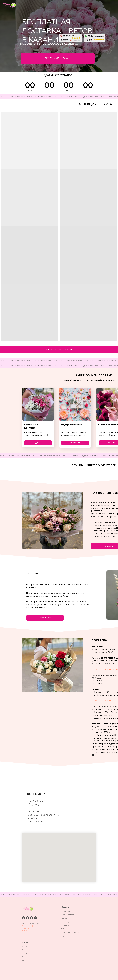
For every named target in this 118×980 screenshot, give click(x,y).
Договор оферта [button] (28, 928)
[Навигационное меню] (114, 5)
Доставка (25, 957)
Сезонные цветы (68, 915)
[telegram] (36, 918)
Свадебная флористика (70, 932)
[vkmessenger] (27, 918)
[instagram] (23, 918)
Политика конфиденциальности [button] (34, 926)
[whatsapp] (32, 918)
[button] (58, 59)
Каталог (64, 918)
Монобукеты (66, 925)
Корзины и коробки (69, 936)
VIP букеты (66, 929)
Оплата (24, 953)
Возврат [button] (25, 930)
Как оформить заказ (29, 950)
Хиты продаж (66, 922)
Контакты (25, 964)
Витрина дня (66, 911)
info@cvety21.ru (35, 804)
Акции (24, 960)
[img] (71, 38)
